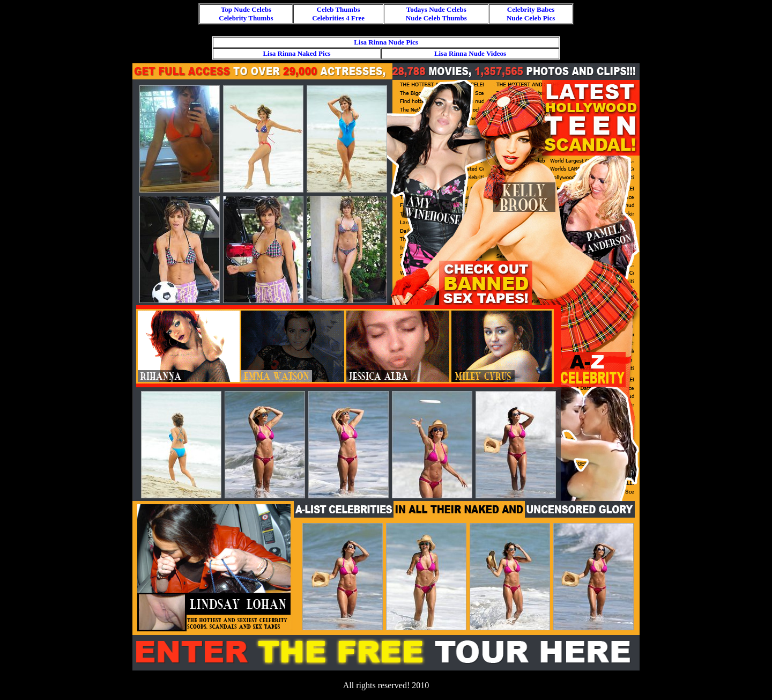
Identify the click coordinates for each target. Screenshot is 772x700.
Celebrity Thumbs (246, 18)
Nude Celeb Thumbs (436, 18)
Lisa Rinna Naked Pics (296, 53)
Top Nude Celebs (246, 9)
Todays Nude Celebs (436, 9)
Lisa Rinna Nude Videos (470, 53)
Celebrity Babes (531, 9)
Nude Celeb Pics (531, 18)
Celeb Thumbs (339, 9)
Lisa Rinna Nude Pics (386, 42)
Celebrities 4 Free (338, 18)
